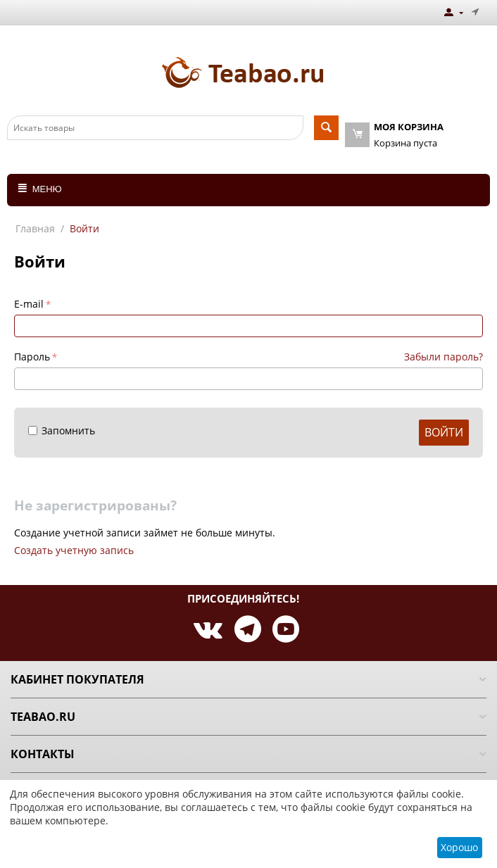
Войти (444, 432)
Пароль (32, 357)
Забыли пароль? (443, 357)
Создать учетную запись (74, 550)
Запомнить (62, 430)
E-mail (29, 304)
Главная (35, 228)
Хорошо (459, 847)
